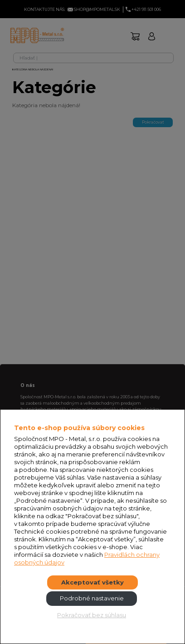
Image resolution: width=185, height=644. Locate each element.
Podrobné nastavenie (92, 598)
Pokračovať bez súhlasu (92, 615)
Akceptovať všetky (92, 582)
